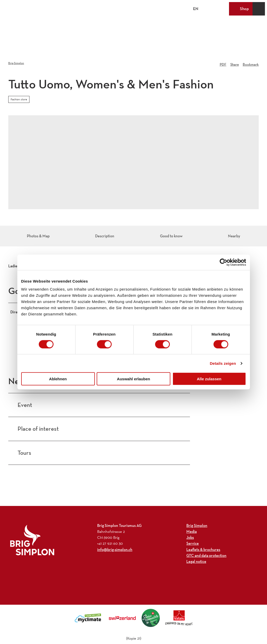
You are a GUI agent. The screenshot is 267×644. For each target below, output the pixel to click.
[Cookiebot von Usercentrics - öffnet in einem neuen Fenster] (223, 262)
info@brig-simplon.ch (115, 540)
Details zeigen (223, 363)
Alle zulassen (209, 379)
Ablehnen (58, 379)
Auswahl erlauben (133, 379)
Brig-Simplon (16, 63)
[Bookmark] (251, 63)
